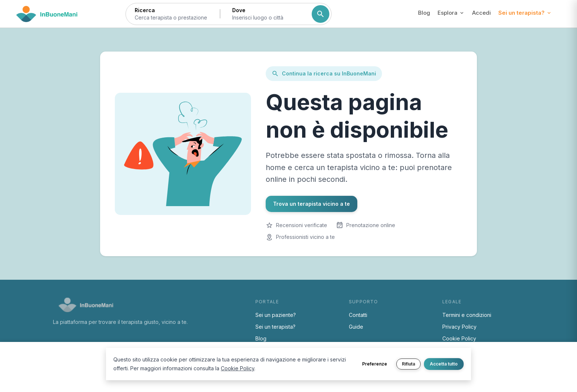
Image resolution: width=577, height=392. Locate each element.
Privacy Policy (459, 327)
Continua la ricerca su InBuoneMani (324, 74)
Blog (424, 13)
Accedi (482, 13)
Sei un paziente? (276, 315)
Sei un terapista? (275, 327)
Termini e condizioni (467, 315)
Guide (356, 327)
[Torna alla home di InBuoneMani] (47, 14)
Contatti (358, 315)
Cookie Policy (459, 338)
